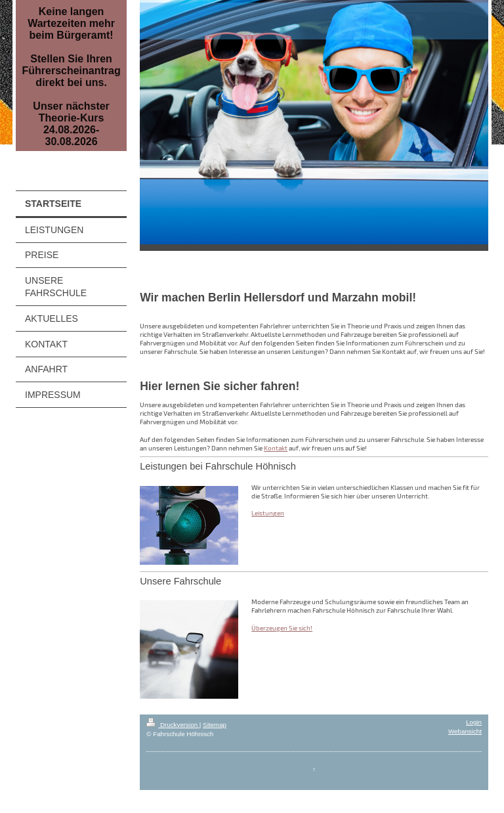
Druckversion (173, 725)
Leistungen (268, 513)
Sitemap (215, 725)
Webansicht (465, 731)
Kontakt (276, 448)
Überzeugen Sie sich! (282, 628)
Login (474, 722)
